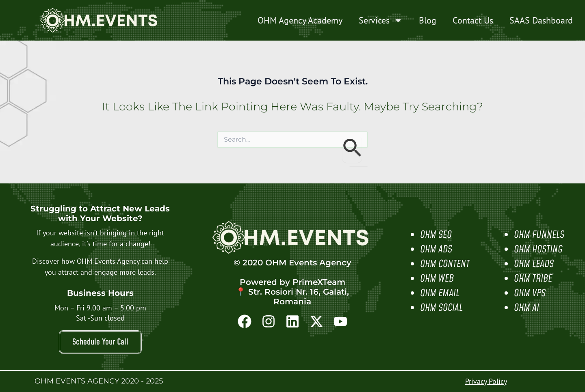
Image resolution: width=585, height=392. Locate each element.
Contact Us (473, 20)
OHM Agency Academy (300, 20)
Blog (428, 20)
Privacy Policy (486, 381)
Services (381, 20)
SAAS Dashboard (541, 20)
